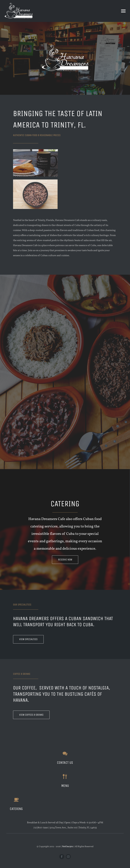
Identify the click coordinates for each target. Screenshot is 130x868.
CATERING (16, 809)
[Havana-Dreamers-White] (19, 3)
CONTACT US (65, 763)
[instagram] (68, 857)
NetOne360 (68, 847)
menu (65, 786)
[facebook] (62, 857)
